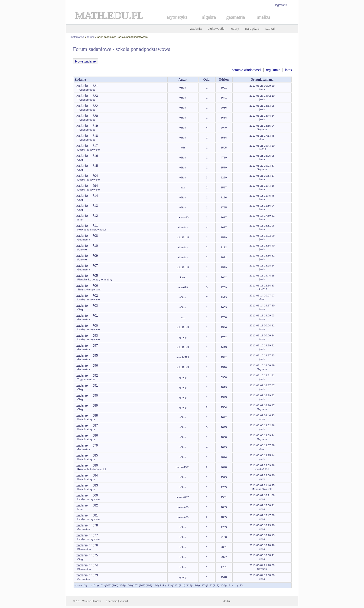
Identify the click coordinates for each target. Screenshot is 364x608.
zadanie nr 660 (87, 495)
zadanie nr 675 (87, 555)
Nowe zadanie (85, 61)
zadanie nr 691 (87, 385)
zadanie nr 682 (87, 505)
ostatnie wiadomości (246, 70)
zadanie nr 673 (87, 575)
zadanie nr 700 (87, 325)
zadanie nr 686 (87, 435)
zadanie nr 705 (87, 276)
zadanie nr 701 (87, 316)
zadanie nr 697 (87, 345)
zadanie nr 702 (87, 296)
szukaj (270, 29)
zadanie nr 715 (87, 166)
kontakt (124, 601)
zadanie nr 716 (87, 156)
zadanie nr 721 (87, 86)
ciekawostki (216, 29)
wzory (235, 29)
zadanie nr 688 (87, 415)
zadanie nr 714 (87, 196)
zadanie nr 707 (87, 266)
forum (91, 37)
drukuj (227, 601)
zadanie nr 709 (87, 256)
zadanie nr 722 (87, 106)
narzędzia (252, 29)
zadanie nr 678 (87, 525)
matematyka (78, 37)
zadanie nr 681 (87, 515)
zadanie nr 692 (87, 375)
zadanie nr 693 (87, 335)
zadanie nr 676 (87, 545)
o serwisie (112, 601)
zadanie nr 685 (87, 455)
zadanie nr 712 (87, 216)
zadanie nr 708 (87, 236)
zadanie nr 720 (87, 116)
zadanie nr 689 (87, 405)
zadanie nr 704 (87, 176)
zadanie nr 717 (87, 146)
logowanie (281, 5)
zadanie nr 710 (87, 246)
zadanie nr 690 (87, 395)
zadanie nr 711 (87, 226)
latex (289, 70)
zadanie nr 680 (87, 465)
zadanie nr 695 (87, 355)
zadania (196, 29)
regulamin (273, 70)
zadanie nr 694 (87, 186)
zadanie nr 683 (87, 485)
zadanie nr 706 (87, 286)
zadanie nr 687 (87, 425)
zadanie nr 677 (87, 535)
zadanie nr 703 (87, 306)
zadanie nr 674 (87, 565)
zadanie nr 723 (87, 96)
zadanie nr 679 (87, 445)
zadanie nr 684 (87, 475)
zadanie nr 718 (87, 136)
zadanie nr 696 (87, 365)
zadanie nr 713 (87, 206)
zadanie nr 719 (87, 126)
